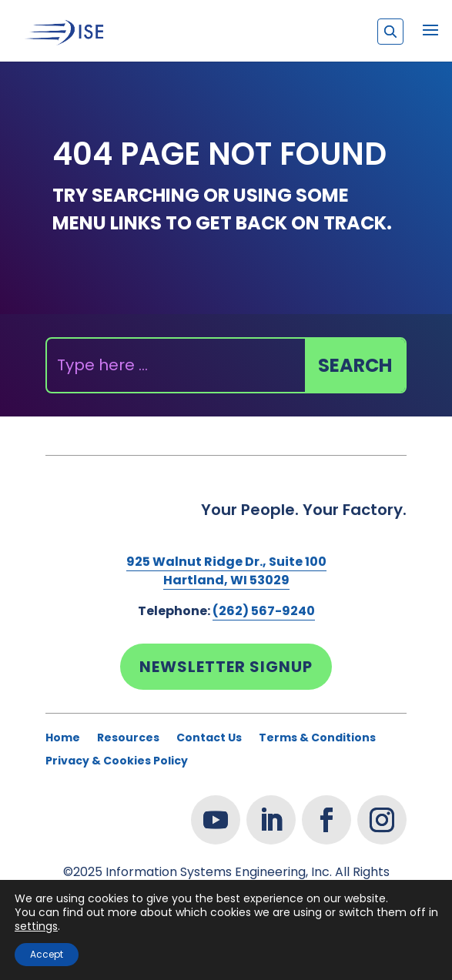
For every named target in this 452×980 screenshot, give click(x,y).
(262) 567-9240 (264, 611)
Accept (47, 954)
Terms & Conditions (317, 739)
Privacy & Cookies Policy (117, 762)
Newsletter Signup (226, 667)
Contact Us (209, 739)
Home (63, 739)
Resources (128, 739)
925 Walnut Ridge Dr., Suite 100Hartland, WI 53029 (226, 571)
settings (36, 926)
